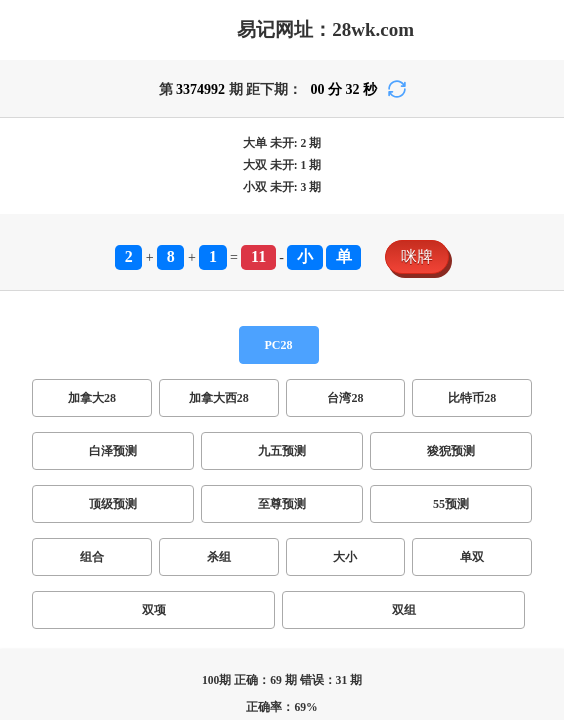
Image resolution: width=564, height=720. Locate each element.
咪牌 (417, 256)
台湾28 (345, 398)
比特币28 (472, 398)
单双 (472, 557)
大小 (345, 557)
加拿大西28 (219, 398)
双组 (404, 610)
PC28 (279, 345)
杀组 (219, 557)
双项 (154, 610)
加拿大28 (92, 398)
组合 (92, 557)
